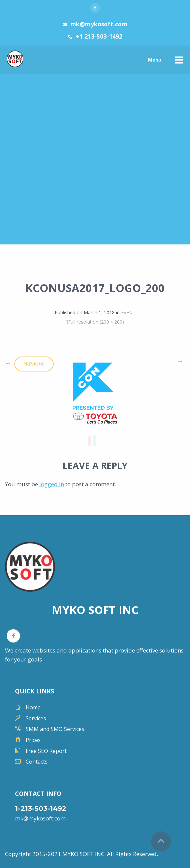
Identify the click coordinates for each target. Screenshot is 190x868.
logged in (52, 484)
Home (33, 707)
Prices (33, 740)
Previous (34, 364)
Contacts (37, 762)
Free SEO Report (46, 751)
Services (36, 718)
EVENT (128, 312)
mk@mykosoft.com (40, 818)
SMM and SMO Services (55, 729)
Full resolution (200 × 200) (96, 322)
